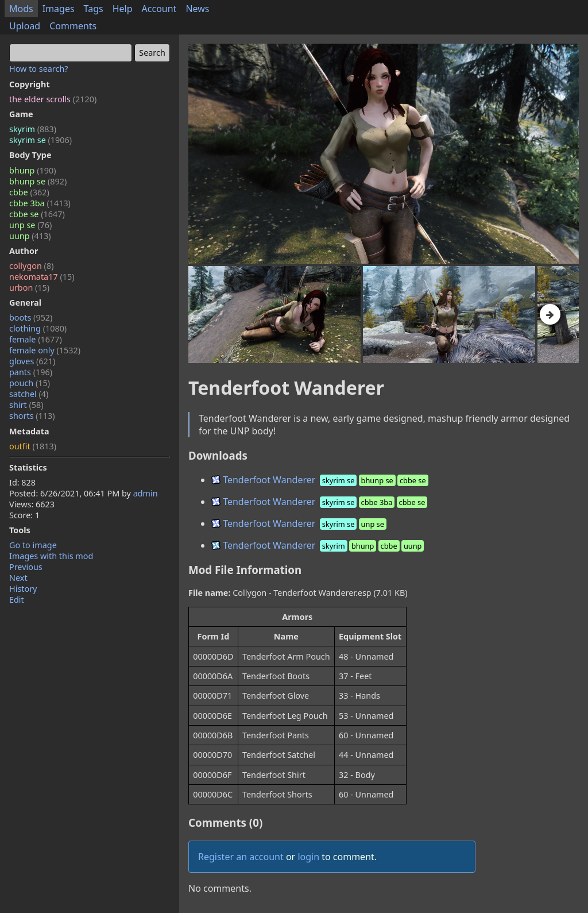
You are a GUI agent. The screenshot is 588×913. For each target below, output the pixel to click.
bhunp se (38, 181)
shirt (26, 405)
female (36, 339)
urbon (29, 288)
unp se (30, 225)
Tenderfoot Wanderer (321, 480)
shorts (32, 416)
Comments (73, 26)
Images (59, 9)
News (197, 9)
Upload (25, 26)
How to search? (39, 69)
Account (159, 9)
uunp (30, 236)
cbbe (29, 192)
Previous (26, 567)
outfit (33, 446)
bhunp (32, 170)
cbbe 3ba (40, 203)
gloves (32, 361)
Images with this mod (51, 556)
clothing (38, 328)
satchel (29, 394)
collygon (31, 266)
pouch (30, 383)
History (23, 589)
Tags (94, 9)
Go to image (33, 545)
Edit (17, 600)
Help (123, 9)
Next (18, 578)
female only (45, 350)
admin (146, 493)
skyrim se (40, 140)
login (308, 857)
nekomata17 (42, 277)
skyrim (33, 129)
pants (31, 372)
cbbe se (37, 214)
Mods (21, 9)
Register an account (241, 857)
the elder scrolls (53, 99)
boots (31, 317)
